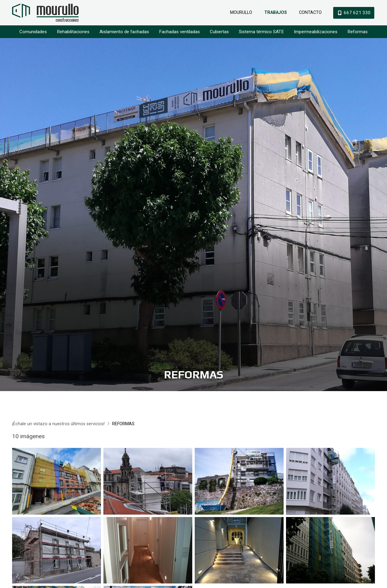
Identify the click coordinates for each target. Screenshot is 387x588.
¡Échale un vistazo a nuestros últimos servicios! (58, 426)
